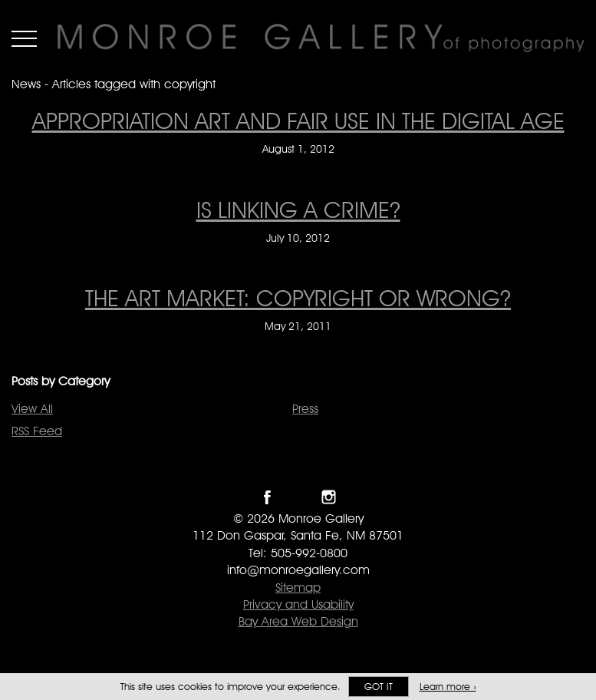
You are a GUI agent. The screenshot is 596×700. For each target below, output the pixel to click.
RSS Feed (37, 431)
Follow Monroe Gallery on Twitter (298, 497)
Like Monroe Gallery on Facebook (267, 497)
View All (32, 409)
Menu (24, 38)
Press (305, 409)
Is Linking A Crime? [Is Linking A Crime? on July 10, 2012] (298, 210)
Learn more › (448, 687)
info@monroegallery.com (298, 570)
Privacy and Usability (298, 604)
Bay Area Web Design (298, 621)
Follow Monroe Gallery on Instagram (329, 497)
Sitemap (298, 588)
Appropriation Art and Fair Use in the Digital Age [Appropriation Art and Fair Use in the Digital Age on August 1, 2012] (298, 121)
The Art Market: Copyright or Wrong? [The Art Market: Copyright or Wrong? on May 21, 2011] (298, 298)
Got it (379, 687)
